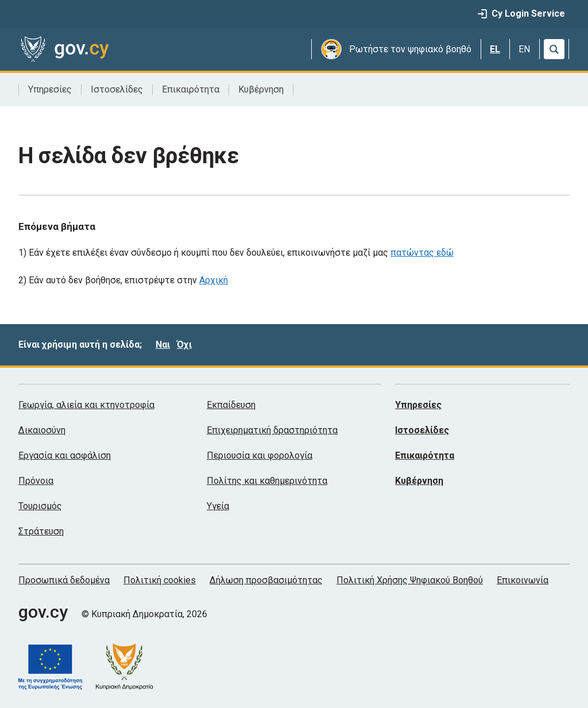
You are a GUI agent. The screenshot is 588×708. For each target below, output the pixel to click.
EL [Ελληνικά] (495, 49)
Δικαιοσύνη (42, 430)
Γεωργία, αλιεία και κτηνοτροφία (86, 405)
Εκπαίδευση (231, 405)
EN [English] (524, 49)
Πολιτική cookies (160, 580)
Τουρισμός (40, 506)
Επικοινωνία (523, 580)
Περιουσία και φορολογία (260, 455)
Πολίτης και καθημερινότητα (267, 481)
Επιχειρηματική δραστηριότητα (272, 430)
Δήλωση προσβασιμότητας (266, 580)
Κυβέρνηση (261, 89)
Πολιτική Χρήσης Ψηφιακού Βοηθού (410, 580)
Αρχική (214, 280)
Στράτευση (41, 531)
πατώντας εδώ (422, 253)
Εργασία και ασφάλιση (65, 455)
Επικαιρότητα (191, 89)
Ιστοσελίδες (117, 89)
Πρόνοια (36, 481)
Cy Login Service (521, 14)
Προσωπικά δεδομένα (64, 580)
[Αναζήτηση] (554, 49)
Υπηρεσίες (50, 89)
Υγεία (218, 506)
